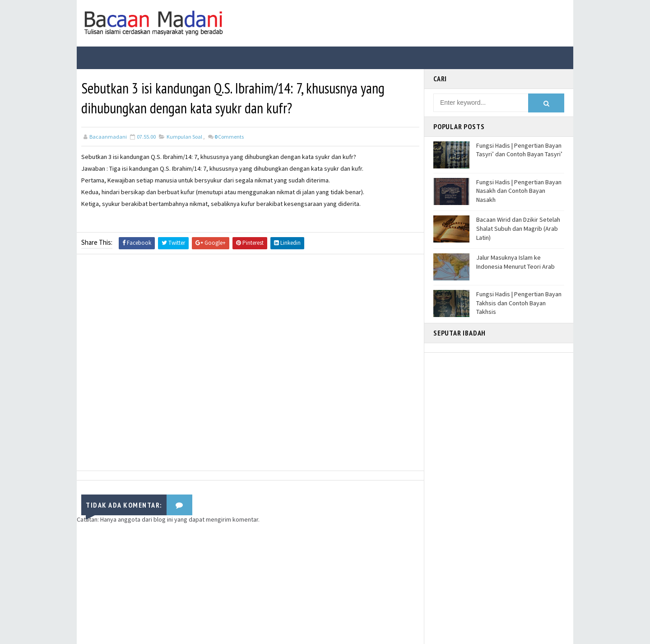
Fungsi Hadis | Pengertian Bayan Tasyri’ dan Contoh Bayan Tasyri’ (519, 150)
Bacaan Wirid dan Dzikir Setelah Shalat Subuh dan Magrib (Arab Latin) (518, 228)
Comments (229, 137)
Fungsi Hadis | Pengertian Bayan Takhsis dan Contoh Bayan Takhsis (519, 303)
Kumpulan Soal (184, 137)
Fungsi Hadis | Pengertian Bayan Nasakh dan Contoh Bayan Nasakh (519, 191)
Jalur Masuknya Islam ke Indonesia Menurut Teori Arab (515, 262)
